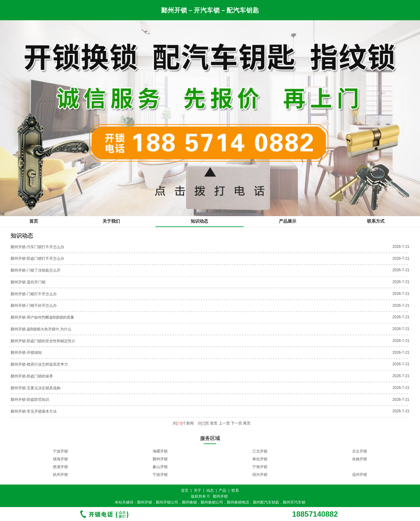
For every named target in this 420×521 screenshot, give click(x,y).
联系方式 (376, 221)
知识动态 (199, 221)
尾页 (247, 423)
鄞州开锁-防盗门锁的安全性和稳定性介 (43, 341)
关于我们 (111, 221)
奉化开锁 (260, 459)
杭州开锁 (60, 475)
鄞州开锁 (160, 459)
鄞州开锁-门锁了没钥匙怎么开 (36, 270)
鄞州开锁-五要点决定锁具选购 (36, 388)
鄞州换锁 (189, 502)
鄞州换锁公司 (212, 502)
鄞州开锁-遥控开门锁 (28, 282)
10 (225, 481)
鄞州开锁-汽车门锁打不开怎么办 (37, 247)
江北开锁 (260, 451)
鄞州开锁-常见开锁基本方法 (34, 411)
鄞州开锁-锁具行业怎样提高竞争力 (39, 364)
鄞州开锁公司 (167, 502)
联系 (235, 490)
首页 (34, 221)
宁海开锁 (260, 467)
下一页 (236, 423)
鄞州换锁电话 (238, 502)
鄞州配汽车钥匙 (266, 502)
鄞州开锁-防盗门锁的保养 (32, 376)
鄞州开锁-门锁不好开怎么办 (34, 305)
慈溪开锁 (60, 467)
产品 (222, 490)
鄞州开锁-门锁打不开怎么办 (34, 294)
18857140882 (315, 514)
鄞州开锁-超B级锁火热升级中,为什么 (41, 329)
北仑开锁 (360, 451)
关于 (198, 490)
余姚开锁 (360, 459)
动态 (210, 490)
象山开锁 (160, 467)
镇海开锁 (60, 459)
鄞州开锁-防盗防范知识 (30, 400)
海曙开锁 (160, 451)
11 (231, 481)
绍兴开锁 (260, 475)
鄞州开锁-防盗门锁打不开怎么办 (37, 258)
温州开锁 (360, 475)
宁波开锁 (60, 451)
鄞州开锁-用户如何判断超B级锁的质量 (42, 317)
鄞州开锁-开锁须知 (26, 353)
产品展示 (288, 221)
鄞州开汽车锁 (294, 502)
